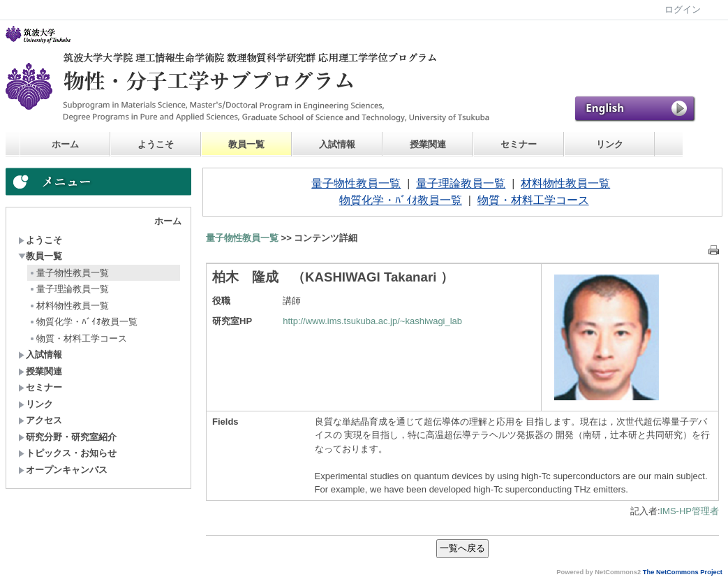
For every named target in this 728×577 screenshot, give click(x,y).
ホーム (65, 144)
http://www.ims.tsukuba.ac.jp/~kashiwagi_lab (372, 321)
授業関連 (428, 144)
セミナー (519, 144)
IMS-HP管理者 (690, 511)
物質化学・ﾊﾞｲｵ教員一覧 (83, 322)
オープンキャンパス (63, 470)
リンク (610, 144)
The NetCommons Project (683, 572)
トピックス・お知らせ (67, 453)
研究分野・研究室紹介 (67, 437)
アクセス (40, 420)
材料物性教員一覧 (69, 306)
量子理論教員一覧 (69, 289)
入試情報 (337, 144)
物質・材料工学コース (78, 338)
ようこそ (156, 144)
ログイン (683, 9)
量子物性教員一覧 (69, 273)
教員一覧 (246, 144)
